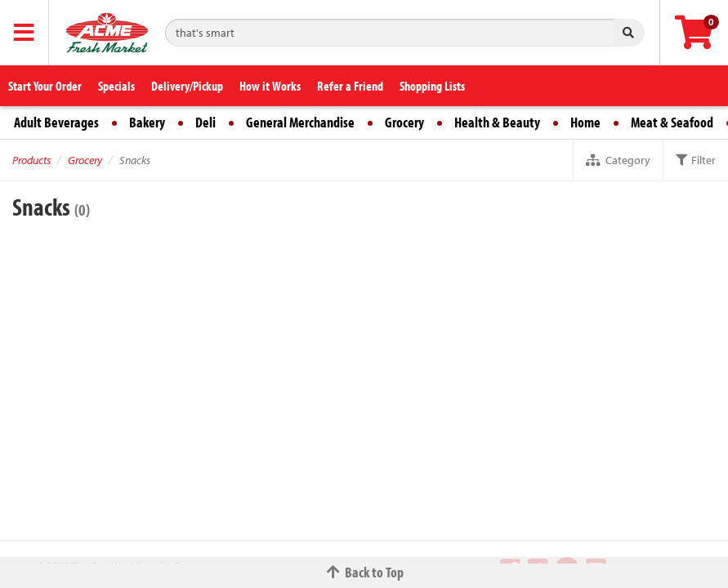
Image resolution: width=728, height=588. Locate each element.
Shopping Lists (432, 86)
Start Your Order (45, 86)
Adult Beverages (56, 122)
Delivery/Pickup (187, 86)
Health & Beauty (497, 122)
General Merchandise (300, 122)
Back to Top (364, 572)
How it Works (270, 86)
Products (31, 160)
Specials (116, 86)
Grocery (404, 122)
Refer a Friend (350, 86)
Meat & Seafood (672, 122)
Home (585, 122)
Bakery (147, 122)
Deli (205, 122)
